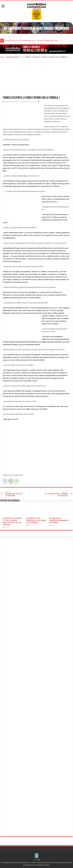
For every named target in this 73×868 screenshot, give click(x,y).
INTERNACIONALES (13, 57)
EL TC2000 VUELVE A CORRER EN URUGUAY (56, 494)
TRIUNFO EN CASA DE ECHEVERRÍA (17, 494)
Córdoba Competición (12, 102)
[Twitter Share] (11, 481)
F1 (22, 57)
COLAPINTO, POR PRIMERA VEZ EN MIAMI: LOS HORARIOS (36, 520)
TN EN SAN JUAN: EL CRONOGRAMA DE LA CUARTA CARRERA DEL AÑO (31, 41)
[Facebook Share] (5, 481)
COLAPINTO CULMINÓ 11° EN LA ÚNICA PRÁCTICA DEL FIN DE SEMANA (12, 521)
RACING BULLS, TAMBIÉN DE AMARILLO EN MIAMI (59, 520)
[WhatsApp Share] (17, 481)
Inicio (2, 57)
